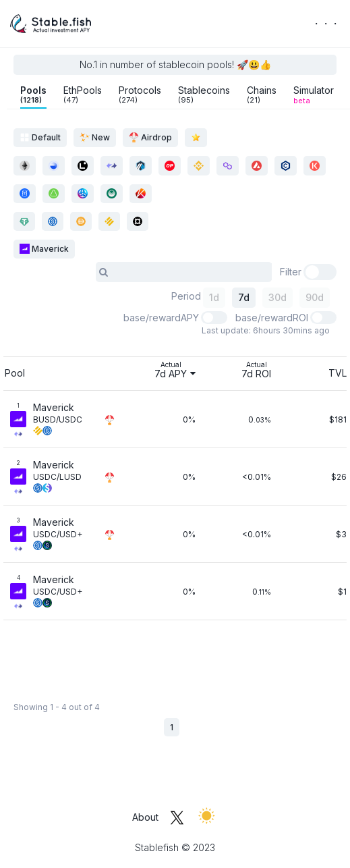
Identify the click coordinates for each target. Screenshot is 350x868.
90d (315, 297)
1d (214, 297)
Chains (262, 94)
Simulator (314, 95)
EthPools (83, 94)
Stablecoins (204, 94)
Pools (33, 94)
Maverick (44, 249)
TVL (338, 373)
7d (244, 297)
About (145, 817)
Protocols (140, 94)
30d (278, 297)
